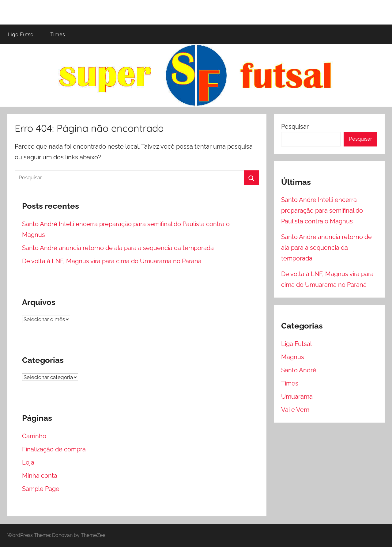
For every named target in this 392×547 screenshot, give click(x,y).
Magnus (293, 357)
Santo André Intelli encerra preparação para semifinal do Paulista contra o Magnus (322, 211)
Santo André (299, 370)
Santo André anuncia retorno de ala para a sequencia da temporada (118, 248)
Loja (28, 462)
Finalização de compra (54, 449)
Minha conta (40, 476)
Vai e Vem (295, 410)
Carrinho (34, 436)
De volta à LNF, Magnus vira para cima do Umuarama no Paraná (112, 261)
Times (58, 34)
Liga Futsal (21, 34)
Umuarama (297, 397)
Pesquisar (295, 127)
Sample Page (41, 489)
